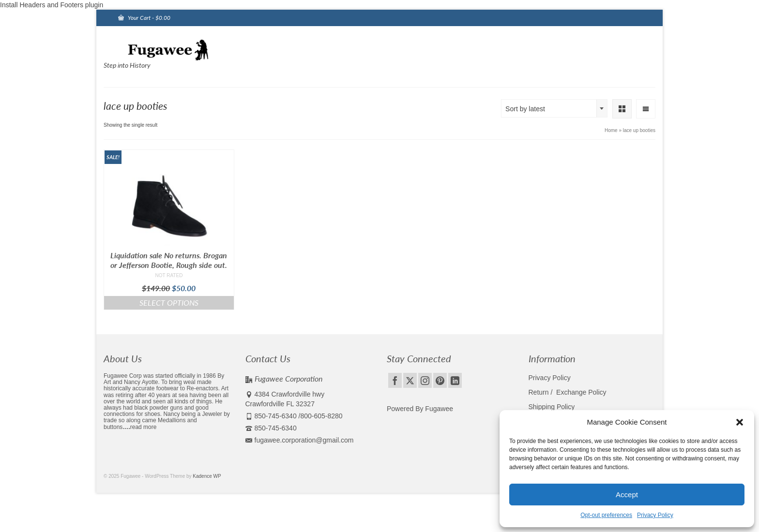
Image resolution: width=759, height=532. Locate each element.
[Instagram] (425, 380)
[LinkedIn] (455, 380)
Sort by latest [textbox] (525, 109)
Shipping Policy (552, 407)
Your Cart (144, 18)
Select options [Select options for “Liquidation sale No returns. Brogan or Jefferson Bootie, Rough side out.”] (169, 303)
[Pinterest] (440, 380)
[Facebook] (395, 380)
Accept (627, 495)
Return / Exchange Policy (568, 392)
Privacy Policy (655, 515)
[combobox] (554, 108)
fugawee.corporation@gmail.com (300, 440)
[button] (740, 422)
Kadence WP (207, 476)
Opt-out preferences (606, 515)
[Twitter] (410, 380)
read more (144, 427)
